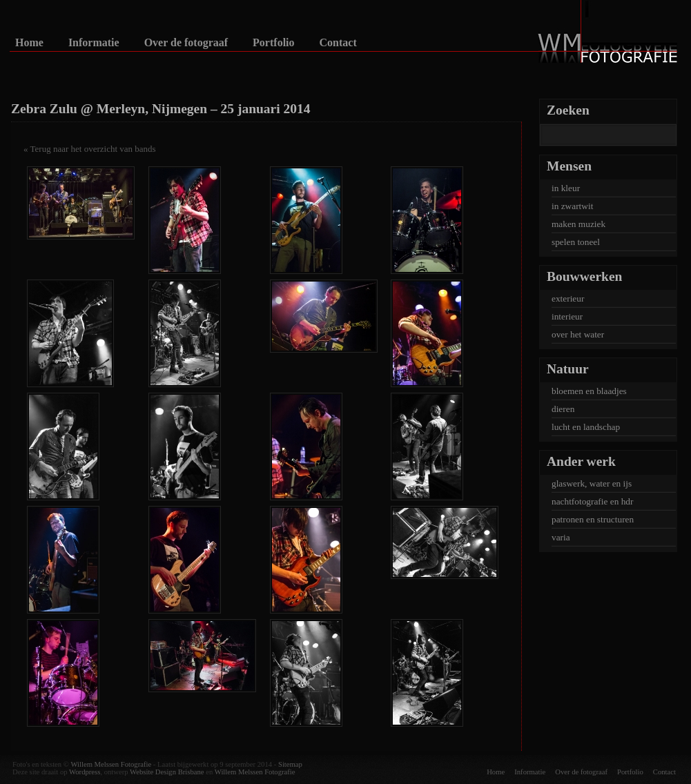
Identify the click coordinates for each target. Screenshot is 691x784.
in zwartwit (572, 206)
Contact (338, 43)
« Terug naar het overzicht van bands (90, 149)
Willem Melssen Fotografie (111, 764)
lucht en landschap (586, 427)
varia (561, 537)
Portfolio (273, 43)
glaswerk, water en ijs (592, 483)
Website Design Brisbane (167, 772)
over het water (578, 334)
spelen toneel (576, 242)
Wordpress (85, 772)
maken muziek (578, 224)
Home (29, 43)
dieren (563, 409)
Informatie (94, 43)
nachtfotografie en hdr (592, 501)
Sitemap (290, 764)
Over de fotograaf (186, 43)
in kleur (566, 188)
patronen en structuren (593, 519)
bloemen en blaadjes (589, 391)
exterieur (568, 298)
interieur (567, 316)
